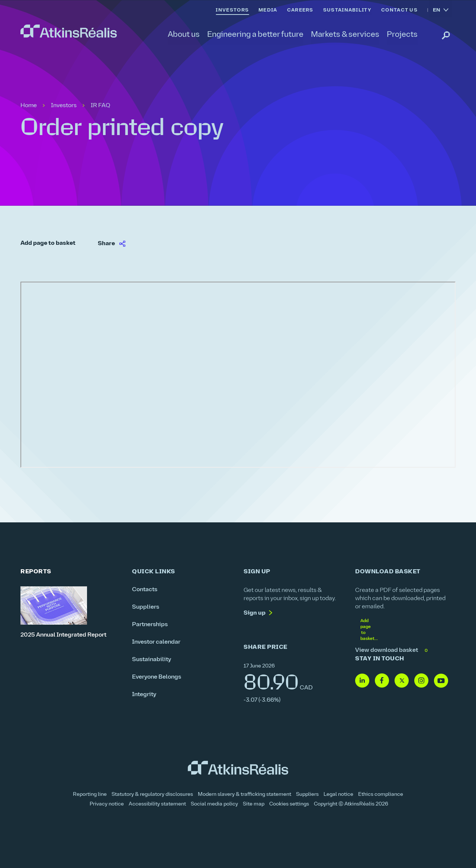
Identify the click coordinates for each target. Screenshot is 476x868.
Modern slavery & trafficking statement (245, 795)
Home (29, 106)
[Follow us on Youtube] (441, 681)
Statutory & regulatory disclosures (152, 795)
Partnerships (150, 625)
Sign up (255, 613)
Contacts (145, 590)
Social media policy (214, 804)
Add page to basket (48, 243)
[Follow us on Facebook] (382, 681)
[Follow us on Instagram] (421, 681)
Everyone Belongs (157, 677)
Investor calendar (156, 642)
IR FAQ (100, 106)
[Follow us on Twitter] (402, 681)
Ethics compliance (381, 795)
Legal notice (338, 795)
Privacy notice (107, 804)
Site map (254, 804)
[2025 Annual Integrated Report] (71, 613)
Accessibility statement (157, 804)
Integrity (144, 695)
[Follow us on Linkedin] (362, 681)
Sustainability (152, 660)
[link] (69, 31)
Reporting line (90, 795)
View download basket (392, 651)
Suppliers (146, 607)
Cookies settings (289, 804)
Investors (64, 106)
